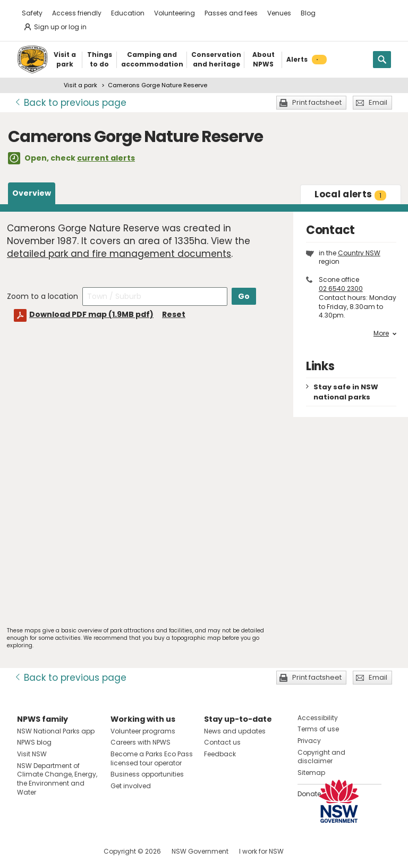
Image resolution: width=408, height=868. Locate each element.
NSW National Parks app (56, 731)
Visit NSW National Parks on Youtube (73, 851)
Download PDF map (91, 314)
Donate (309, 794)
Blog (308, 13)
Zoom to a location (42, 296)
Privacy (309, 741)
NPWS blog (34, 742)
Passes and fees (231, 13)
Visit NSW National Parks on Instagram (50, 851)
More (385, 333)
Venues (279, 13)
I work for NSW (261, 851)
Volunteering (175, 13)
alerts (350, 194)
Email (378, 102)
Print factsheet (317, 102)
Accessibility (318, 718)
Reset (174, 314)
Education (128, 13)
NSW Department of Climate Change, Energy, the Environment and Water (57, 779)
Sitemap (311, 773)
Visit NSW (32, 754)
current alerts (106, 158)
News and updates (235, 731)
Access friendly (77, 13)
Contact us (222, 742)
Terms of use (318, 729)
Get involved (131, 786)
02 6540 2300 (341, 289)
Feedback (220, 754)
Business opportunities (147, 774)
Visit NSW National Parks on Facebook (27, 851)
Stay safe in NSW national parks (346, 392)
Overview (32, 193)
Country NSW (359, 253)
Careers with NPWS (141, 742)
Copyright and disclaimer (321, 757)
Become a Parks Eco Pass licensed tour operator (152, 758)
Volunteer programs (143, 731)
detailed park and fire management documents (119, 254)
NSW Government (200, 851)
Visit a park (80, 85)
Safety (32, 13)
